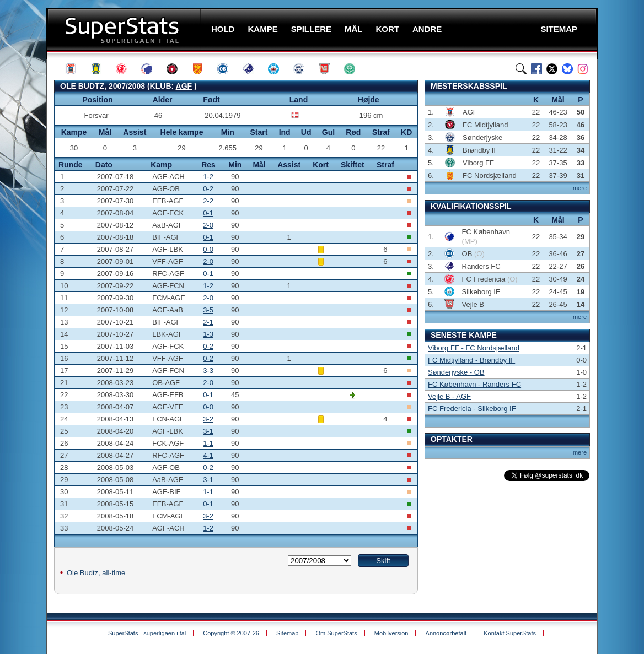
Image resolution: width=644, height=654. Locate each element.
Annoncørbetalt (446, 633)
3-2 (208, 419)
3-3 (208, 371)
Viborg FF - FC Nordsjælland (474, 348)
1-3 (208, 334)
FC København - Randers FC (474, 384)
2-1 (208, 322)
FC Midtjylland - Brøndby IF (471, 360)
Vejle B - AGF (449, 396)
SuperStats (125, 29)
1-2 (208, 177)
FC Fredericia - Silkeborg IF (472, 409)
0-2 (208, 189)
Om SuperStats (336, 633)
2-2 (208, 201)
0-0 (208, 249)
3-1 (208, 431)
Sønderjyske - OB (456, 372)
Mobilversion (391, 633)
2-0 (208, 225)
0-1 (208, 213)
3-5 (208, 310)
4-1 (208, 455)
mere (580, 188)
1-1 (208, 443)
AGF (184, 86)
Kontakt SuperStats (510, 633)
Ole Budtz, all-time (96, 573)
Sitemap (287, 633)
